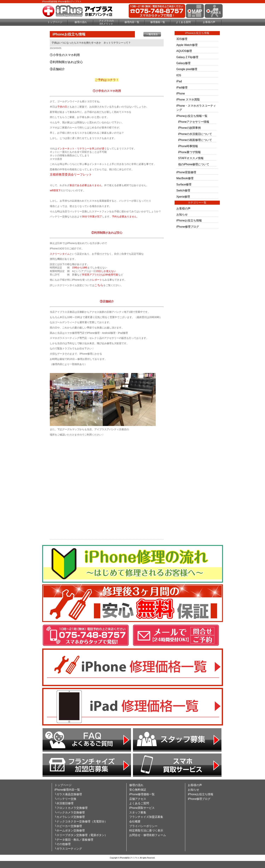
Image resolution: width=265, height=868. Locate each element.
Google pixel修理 (187, 69)
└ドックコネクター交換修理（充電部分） (81, 821)
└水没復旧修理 (64, 803)
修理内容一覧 (132, 22)
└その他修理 (63, 844)
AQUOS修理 (184, 51)
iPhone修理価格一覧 (142, 794)
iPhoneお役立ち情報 (189, 220)
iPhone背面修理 (186, 172)
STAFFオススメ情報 (191, 158)
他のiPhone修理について (194, 164)
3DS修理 (182, 39)
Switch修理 (183, 190)
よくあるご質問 (139, 803)
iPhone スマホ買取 (188, 100)
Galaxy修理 (184, 63)
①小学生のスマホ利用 (65, 55)
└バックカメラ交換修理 (70, 812)
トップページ (55, 22)
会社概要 (135, 821)
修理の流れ (81, 22)
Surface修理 (184, 184)
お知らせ (182, 214)
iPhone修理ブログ (188, 227)
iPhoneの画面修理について (195, 140)
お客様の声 (209, 22)
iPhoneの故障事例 (190, 128)
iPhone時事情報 (188, 146)
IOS (179, 75)
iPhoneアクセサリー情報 (194, 122)
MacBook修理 (185, 178)
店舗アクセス (138, 799)
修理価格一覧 (158, 22)
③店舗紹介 (57, 69)
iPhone (181, 94)
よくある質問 (183, 22)
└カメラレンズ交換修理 (70, 817)
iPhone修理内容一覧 (67, 790)
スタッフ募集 (138, 812)
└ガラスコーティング (68, 849)
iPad (179, 81)
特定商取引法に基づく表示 (146, 830)
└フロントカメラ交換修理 (71, 808)
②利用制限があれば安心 (66, 62)
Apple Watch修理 (187, 45)
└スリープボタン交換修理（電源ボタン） (81, 835)
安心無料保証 (138, 790)
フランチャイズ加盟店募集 (146, 817)
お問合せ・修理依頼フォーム (148, 835)
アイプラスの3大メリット (106, 22)
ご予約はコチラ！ (107, 80)
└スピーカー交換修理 (68, 826)
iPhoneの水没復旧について (195, 134)
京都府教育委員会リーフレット (71, 175)
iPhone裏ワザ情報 (190, 152)
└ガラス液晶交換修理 (68, 794)
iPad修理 (182, 88)
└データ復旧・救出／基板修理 (74, 840)
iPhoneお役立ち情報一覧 (192, 116)
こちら (99, 285)
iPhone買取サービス (142, 808)
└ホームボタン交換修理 (70, 830)
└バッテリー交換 (65, 799)
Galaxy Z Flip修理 (187, 57)
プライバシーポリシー (143, 826)
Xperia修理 (183, 197)
